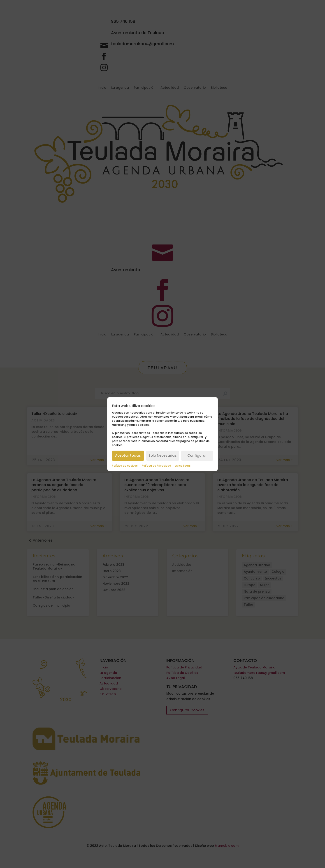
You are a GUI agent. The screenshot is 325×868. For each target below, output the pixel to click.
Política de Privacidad (156, 466)
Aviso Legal (183, 466)
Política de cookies (125, 466)
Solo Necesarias (163, 455)
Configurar (197, 455)
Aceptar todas (128, 455)
